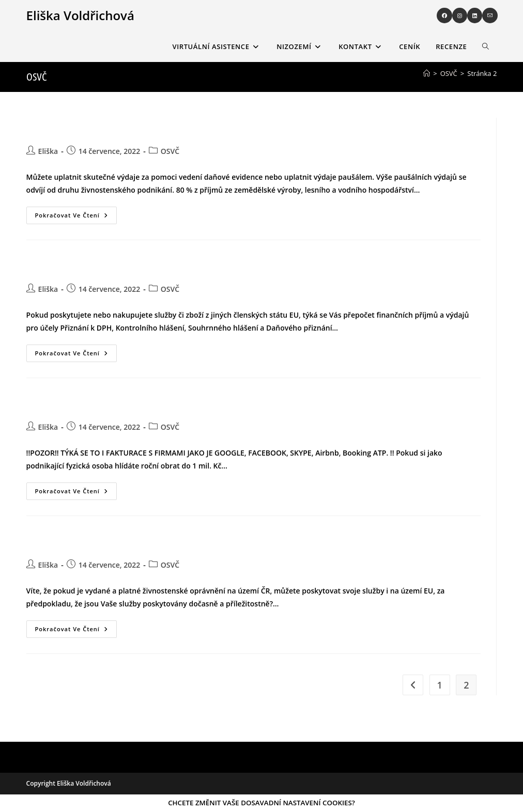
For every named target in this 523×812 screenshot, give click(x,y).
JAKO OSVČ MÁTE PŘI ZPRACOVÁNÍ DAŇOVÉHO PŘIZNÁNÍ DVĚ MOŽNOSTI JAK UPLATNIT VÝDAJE (157, 129)
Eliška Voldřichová (80, 15)
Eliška (48, 151)
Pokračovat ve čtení (76, 213)
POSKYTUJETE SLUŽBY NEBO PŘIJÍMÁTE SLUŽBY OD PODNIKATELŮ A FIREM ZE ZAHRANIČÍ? (149, 405)
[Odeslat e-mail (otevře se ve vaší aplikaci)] (490, 15)
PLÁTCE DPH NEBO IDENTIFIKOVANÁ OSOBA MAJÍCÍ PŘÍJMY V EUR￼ (118, 267)
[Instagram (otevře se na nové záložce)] (460, 15)
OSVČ (170, 151)
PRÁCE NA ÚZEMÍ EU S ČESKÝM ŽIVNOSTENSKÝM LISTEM (103, 543)
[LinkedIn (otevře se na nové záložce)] (475, 15)
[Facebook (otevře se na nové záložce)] (444, 15)
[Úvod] (427, 73)
